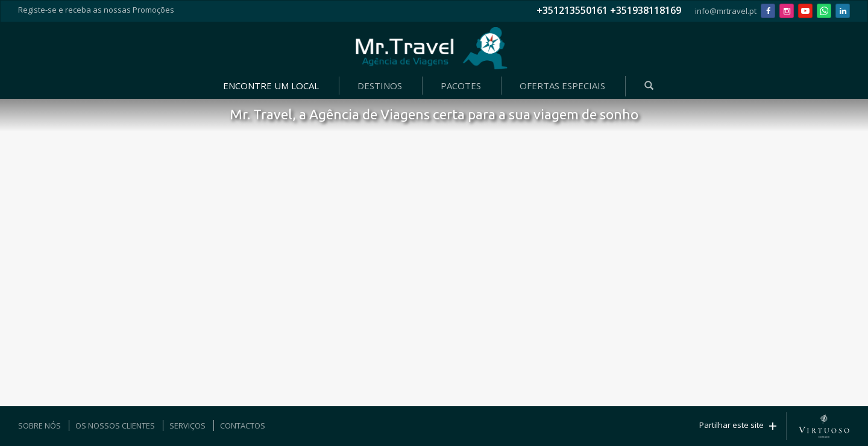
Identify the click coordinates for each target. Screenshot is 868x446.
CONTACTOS (243, 426)
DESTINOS (380, 86)
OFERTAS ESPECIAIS (562, 86)
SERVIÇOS (187, 426)
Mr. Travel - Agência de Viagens (432, 48)
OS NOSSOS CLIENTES (115, 426)
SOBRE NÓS (39, 426)
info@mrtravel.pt (726, 11)
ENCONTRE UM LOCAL (271, 86)
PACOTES (461, 86)
